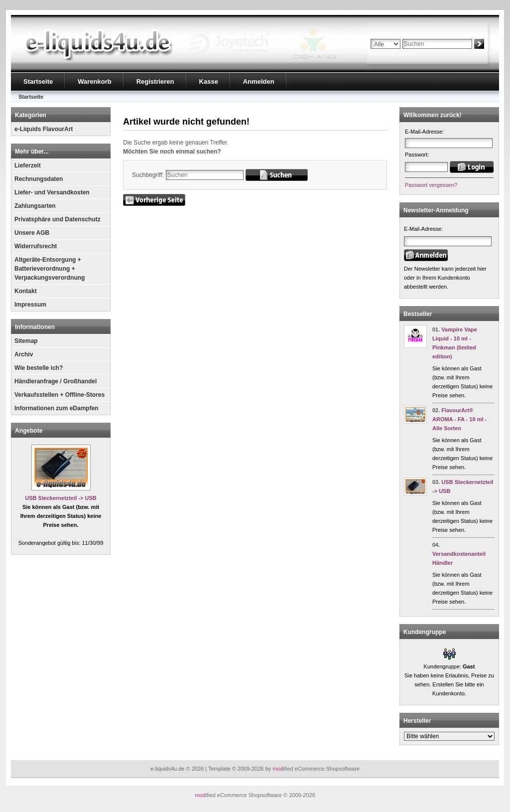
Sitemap (26, 341)
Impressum (30, 305)
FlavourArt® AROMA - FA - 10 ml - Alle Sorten (459, 419)
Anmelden (259, 81)
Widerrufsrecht (36, 246)
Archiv (24, 354)
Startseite (38, 81)
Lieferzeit (28, 165)
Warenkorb (94, 81)
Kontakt (26, 291)
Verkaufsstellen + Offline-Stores (60, 395)
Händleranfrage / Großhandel (56, 381)
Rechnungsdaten (39, 179)
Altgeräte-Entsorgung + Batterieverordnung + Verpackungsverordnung (50, 269)
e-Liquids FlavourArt (44, 129)
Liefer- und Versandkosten (52, 192)
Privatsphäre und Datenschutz (58, 219)
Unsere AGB (32, 233)
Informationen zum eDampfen (57, 408)
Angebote (29, 431)
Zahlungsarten (35, 206)
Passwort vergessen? (431, 185)
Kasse (209, 81)
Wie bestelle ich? (39, 368)
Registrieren (155, 81)
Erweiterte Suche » (394, 53)
